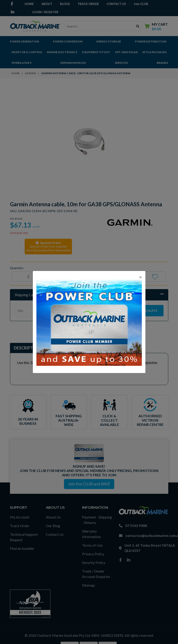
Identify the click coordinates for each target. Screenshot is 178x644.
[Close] (140, 277)
